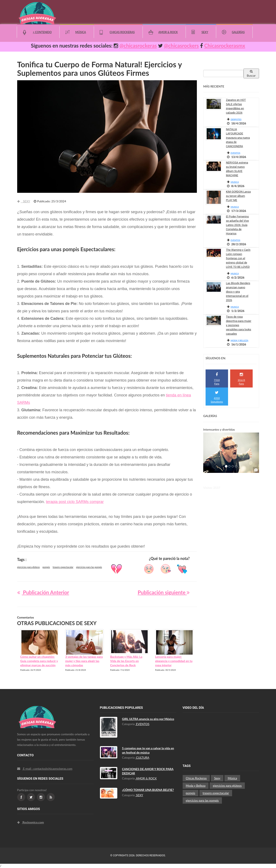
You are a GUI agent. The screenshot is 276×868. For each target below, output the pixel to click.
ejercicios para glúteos (29, 567)
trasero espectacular (63, 567)
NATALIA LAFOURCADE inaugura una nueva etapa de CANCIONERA (238, 138)
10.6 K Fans (241, 379)
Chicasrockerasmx (225, 46)
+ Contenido (42, 32)
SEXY (24, 201)
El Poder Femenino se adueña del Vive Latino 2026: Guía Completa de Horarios (237, 225)
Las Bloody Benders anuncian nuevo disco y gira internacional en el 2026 (238, 292)
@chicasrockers (181, 46)
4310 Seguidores (217, 397)
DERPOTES (236, 119)
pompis (46, 567)
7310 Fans (217, 379)
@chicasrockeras (138, 46)
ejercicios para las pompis (89, 567)
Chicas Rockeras (122, 32)
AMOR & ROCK (146, 778)
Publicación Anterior (43, 592)
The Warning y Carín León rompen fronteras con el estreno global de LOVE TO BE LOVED (238, 258)
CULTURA (142, 757)
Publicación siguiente (164, 592)
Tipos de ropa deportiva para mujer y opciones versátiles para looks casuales (239, 325)
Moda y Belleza (196, 786)
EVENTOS (235, 153)
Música (81, 32)
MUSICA (235, 182)
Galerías (238, 32)
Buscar (251, 74)
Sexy (205, 32)
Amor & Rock (168, 32)
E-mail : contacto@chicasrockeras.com (45, 769)
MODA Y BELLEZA (240, 340)
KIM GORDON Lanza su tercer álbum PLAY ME (238, 196)
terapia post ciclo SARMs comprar (75, 502)
